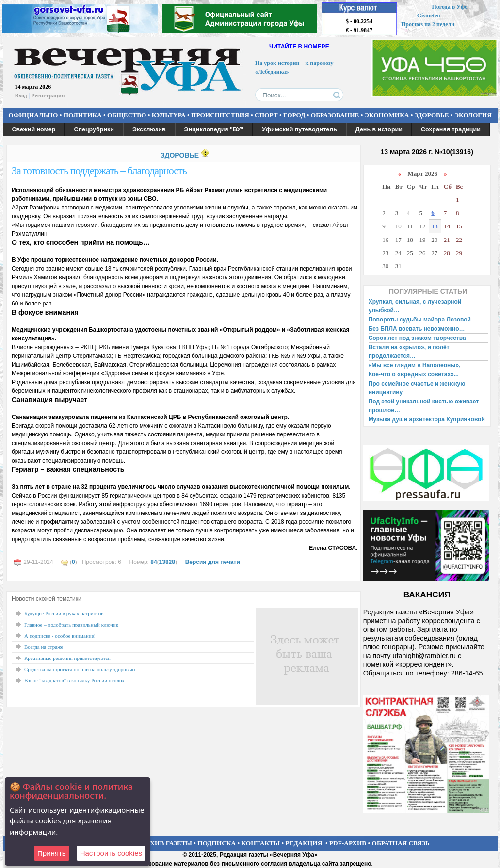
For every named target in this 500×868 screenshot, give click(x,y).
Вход (21, 96)
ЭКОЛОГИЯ (473, 115)
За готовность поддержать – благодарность (99, 170)
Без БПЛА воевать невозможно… (417, 329)
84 (153, 562)
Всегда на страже (44, 647)
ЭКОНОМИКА (387, 115)
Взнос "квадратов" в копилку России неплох (74, 680)
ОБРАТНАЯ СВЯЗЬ (401, 843)
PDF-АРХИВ (348, 843)
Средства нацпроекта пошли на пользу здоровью (80, 669)
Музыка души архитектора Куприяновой (427, 419)
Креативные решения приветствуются (67, 658)
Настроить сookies (111, 853)
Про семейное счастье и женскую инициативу (417, 388)
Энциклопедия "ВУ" (214, 129)
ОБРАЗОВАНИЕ (335, 115)
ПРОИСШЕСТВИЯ (220, 115)
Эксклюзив (149, 129)
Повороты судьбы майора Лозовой (420, 320)
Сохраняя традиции (451, 129)
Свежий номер (34, 129)
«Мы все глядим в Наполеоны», (415, 365)
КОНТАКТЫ (261, 843)
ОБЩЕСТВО (127, 115)
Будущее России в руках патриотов (64, 613)
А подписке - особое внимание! (60, 636)
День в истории (379, 129)
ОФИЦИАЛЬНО (33, 115)
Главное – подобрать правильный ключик (71, 625)
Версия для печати (213, 562)
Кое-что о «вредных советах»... (414, 374)
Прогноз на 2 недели (428, 24)
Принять (52, 853)
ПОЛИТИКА (83, 115)
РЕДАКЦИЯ (304, 843)
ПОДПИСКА (217, 843)
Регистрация (48, 96)
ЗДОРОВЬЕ (432, 115)
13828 (167, 562)
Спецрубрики (94, 129)
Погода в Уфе (449, 7)
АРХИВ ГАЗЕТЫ (167, 843)
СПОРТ (266, 115)
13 (435, 226)
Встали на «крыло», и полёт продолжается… (409, 352)
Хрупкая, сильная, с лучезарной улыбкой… (415, 306)
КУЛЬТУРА (169, 115)
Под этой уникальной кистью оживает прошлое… (424, 406)
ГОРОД (294, 115)
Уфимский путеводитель (299, 129)
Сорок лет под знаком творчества (417, 338)
